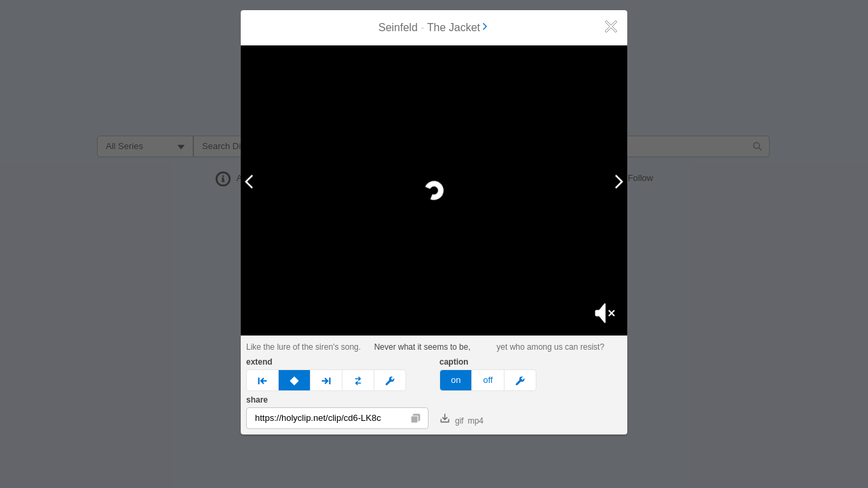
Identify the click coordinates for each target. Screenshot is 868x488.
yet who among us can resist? (550, 347)
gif (452, 420)
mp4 (476, 421)
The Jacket (458, 27)
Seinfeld (398, 27)
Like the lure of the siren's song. (303, 347)
